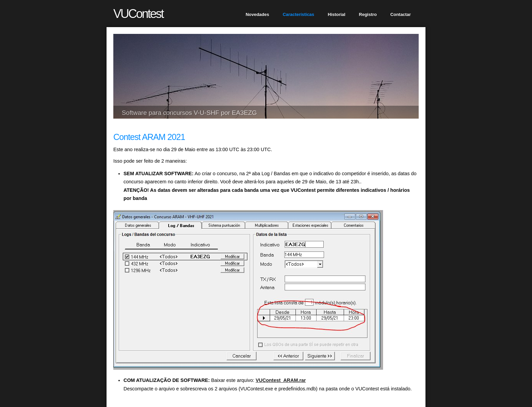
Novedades (257, 14)
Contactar (400, 14)
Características (298, 14)
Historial (337, 14)
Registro (368, 14)
